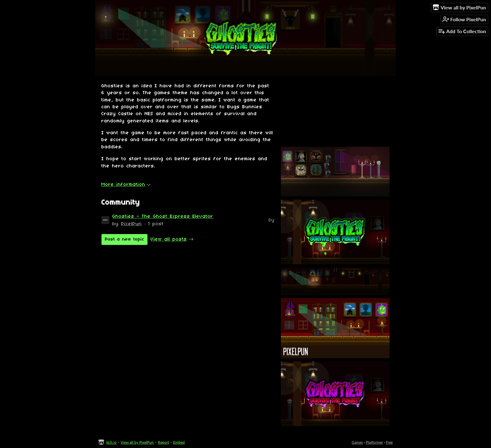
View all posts (169, 239)
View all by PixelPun (137, 442)
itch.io (111, 442)
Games (357, 442)
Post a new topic (124, 239)
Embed (179, 442)
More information (126, 185)
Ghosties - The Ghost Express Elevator (163, 216)
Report (163, 442)
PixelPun (132, 224)
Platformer (374, 442)
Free (389, 442)
